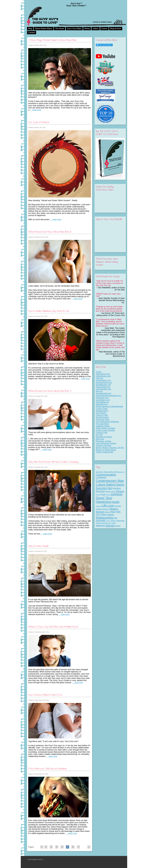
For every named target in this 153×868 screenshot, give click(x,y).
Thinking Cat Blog (103, 446)
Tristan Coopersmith (105, 452)
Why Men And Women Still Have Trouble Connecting (53, 462)
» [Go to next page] (89, 847)
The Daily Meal (102, 424)
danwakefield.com (104, 393)
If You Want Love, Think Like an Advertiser (47, 769)
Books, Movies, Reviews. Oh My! (110, 448)
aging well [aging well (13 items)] (112, 472)
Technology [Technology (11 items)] (120, 521)
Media (87, 29)
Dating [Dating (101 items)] (110, 485)
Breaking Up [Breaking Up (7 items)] (121, 472)
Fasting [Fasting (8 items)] (113, 492)
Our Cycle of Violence (39, 122)
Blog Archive (116, 29)
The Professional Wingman (107, 422)
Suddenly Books (103, 426)
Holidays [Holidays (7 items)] (98, 506)
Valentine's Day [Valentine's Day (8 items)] (106, 523)
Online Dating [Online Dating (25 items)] (107, 515)
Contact (32, 32)
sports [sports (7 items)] (108, 521)
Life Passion (101, 413)
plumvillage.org (102, 402)
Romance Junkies (103, 441)
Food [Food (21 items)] (103, 494)
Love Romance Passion (106, 443)
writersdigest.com (103, 380)
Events (104, 29)
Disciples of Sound (104, 437)
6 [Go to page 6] (73, 847)
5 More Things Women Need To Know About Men (52, 40)
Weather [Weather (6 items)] (114, 523)
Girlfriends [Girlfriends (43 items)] (117, 494)
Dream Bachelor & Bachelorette (109, 406)
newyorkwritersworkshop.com (108, 396)
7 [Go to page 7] (78, 847)
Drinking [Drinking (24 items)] (117, 488)
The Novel (60, 29)
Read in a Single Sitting (106, 450)
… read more (35, 110)
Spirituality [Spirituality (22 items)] (101, 521)
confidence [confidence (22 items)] (101, 478)
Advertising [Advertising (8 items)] (99, 472)
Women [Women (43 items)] (110, 526)
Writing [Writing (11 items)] (118, 526)
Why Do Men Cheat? (38, 546)
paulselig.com (102, 404)
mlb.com (99, 378)
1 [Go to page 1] (46, 847)
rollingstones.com (103, 376)
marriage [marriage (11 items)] (118, 506)
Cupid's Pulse (102, 409)
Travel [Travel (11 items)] (98, 523)
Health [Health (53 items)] (115, 502)
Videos (96, 29)
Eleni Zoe (100, 439)
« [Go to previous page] (42, 847)
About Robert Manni (44, 29)
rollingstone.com (103, 374)
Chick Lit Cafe (102, 415)
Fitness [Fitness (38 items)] (120, 491)
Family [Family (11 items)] (108, 492)
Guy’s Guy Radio (74, 29)
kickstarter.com (102, 398)
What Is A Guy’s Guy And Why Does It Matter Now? (53, 627)
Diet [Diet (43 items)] (110, 488)
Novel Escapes (102, 417)
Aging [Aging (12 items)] (106, 472)
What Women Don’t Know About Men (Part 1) (50, 391)
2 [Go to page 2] (51, 847)
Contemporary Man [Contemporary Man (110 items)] (110, 481)
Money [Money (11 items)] (108, 512)
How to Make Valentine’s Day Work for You (49, 311)
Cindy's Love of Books (105, 430)
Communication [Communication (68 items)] (106, 475)
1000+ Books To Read (105, 428)
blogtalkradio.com (103, 385)
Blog (30, 29)
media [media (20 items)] (99, 509)
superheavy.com (103, 400)
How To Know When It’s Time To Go (45, 695)
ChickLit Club (101, 432)
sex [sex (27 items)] (116, 518)
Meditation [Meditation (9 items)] (106, 509)
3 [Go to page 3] (57, 847)
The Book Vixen (103, 419)
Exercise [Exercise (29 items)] (100, 491)
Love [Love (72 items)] (110, 506)
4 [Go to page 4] (62, 847)
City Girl (99, 435)
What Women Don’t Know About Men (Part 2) (50, 232)
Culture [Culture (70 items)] (101, 485)
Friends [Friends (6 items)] (108, 495)
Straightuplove (102, 411)
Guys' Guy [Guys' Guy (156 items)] (104, 498)
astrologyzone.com (104, 383)
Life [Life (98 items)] (104, 505)
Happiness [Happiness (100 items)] (103, 502)
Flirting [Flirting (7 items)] (98, 495)
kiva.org (99, 391)
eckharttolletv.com (104, 389)
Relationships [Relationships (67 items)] (105, 518)
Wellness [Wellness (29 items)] (101, 526)
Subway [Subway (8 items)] (113, 521)
